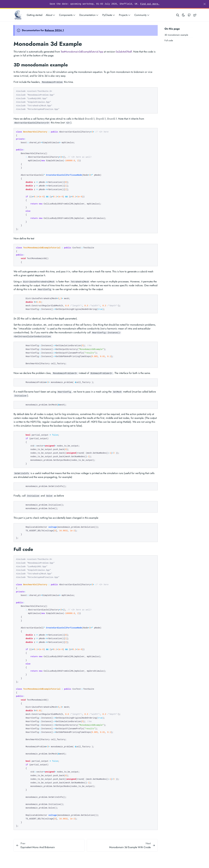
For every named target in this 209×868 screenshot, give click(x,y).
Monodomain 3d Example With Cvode (130, 847)
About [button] (51, 15)
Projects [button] (125, 15)
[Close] (205, 4)
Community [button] (142, 15)
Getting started (35, 15)
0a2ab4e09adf (124, 52)
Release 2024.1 (54, 30)
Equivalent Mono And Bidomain (38, 847)
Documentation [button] (89, 15)
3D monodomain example (176, 35)
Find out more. (150, 4)
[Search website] (178, 15)
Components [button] (67, 15)
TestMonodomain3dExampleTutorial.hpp (82, 52)
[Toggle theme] (183, 15)
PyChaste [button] (109, 15)
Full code (169, 40)
